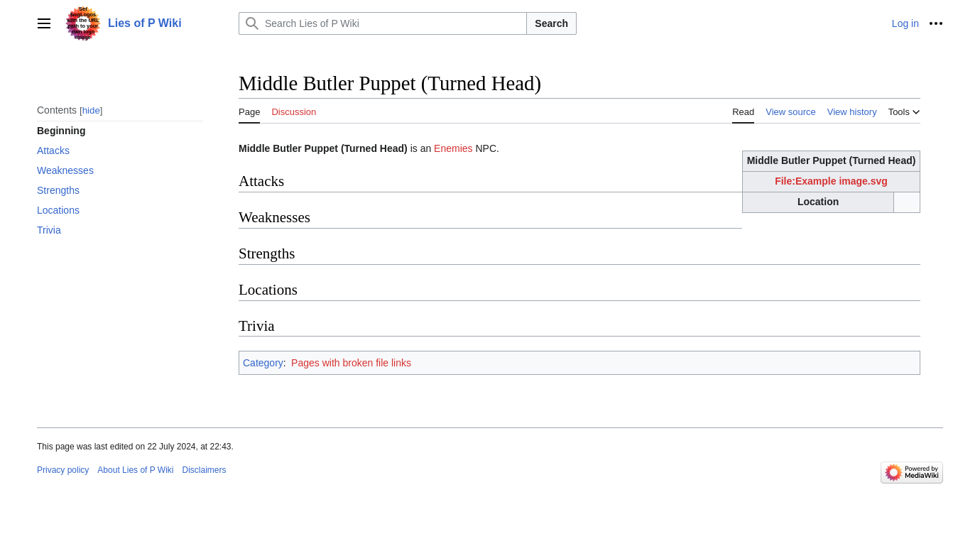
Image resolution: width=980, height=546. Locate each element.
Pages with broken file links (351, 363)
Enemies (453, 148)
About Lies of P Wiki (135, 470)
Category (263, 363)
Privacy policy (63, 470)
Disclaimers (205, 470)
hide (91, 110)
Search (551, 23)
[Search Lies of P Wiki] (383, 23)
